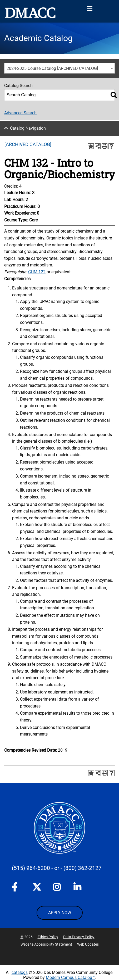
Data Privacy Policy (79, 937)
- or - (57, 868)
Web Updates (88, 944)
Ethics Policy (48, 937)
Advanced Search (20, 113)
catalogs (20, 972)
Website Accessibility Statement (46, 944)
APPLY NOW (60, 913)
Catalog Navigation (28, 128)
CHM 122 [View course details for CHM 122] (37, 272)
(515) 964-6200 (31, 868)
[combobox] (60, 68)
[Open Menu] (90, 9)
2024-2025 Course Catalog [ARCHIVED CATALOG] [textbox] (52, 68)
